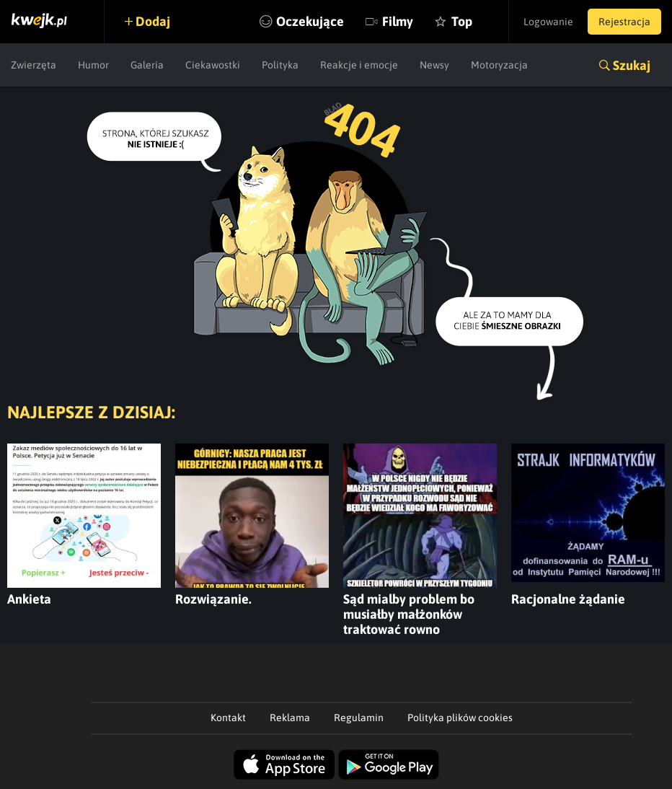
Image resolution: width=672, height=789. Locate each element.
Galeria (147, 65)
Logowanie (548, 22)
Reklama (290, 718)
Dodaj (153, 21)
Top (462, 21)
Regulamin (359, 718)
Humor (93, 65)
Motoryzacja (499, 65)
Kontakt (228, 718)
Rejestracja (624, 22)
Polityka (280, 65)
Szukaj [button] (632, 65)
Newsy (434, 65)
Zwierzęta (34, 65)
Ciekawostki (213, 65)
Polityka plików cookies (460, 718)
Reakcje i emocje (359, 65)
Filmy (398, 21)
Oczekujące (310, 21)
